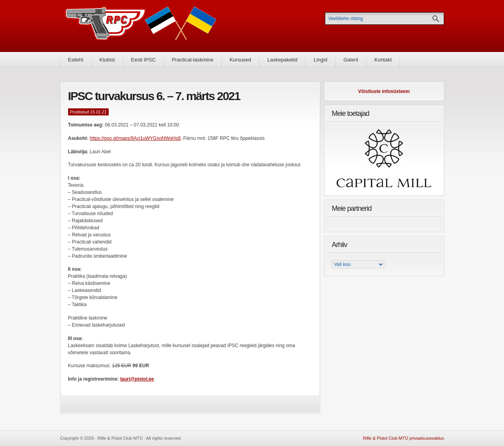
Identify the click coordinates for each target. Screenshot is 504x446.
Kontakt (383, 60)
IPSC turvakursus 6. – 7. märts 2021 (154, 96)
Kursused (240, 60)
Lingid (320, 60)
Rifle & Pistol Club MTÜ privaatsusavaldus (403, 438)
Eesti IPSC (144, 60)
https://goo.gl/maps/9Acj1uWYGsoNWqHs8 (135, 138)
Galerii (351, 60)
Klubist (107, 60)
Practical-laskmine (192, 60)
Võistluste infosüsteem (384, 91)
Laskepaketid (283, 60)
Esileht (76, 60)
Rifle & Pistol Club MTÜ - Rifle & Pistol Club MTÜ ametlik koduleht (141, 26)
